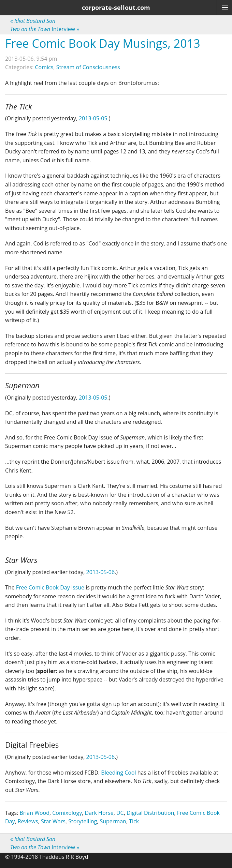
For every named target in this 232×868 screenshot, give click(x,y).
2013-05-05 (93, 118)
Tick (134, 821)
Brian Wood (34, 813)
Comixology (67, 813)
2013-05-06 (100, 572)
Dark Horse (99, 813)
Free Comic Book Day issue (50, 587)
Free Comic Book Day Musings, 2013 (103, 43)
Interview (45, 29)
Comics (44, 67)
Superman (113, 821)
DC (120, 813)
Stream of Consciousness (88, 67)
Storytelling (83, 821)
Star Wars (53, 821)
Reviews (28, 821)
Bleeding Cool (118, 773)
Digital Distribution (150, 813)
